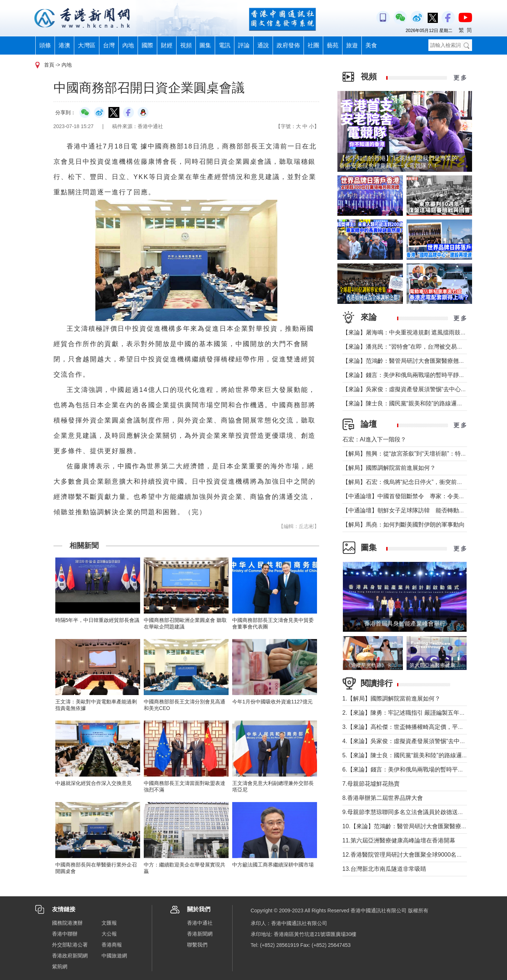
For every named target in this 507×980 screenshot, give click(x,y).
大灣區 (87, 45)
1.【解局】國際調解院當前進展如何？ (391, 699)
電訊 (225, 45)
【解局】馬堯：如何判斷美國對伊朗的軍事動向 (404, 525)
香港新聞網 (200, 934)
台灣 (109, 45)
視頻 (186, 45)
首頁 (49, 65)
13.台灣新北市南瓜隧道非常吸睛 (384, 869)
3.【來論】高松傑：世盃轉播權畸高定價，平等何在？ (412, 727)
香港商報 (112, 945)
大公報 (109, 934)
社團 (313, 45)
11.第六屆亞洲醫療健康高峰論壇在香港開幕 (399, 840)
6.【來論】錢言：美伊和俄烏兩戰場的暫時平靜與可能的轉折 (421, 769)
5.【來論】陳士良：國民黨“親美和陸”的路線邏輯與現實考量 (420, 755)
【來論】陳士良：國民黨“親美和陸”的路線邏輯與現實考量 (417, 403)
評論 (244, 45)
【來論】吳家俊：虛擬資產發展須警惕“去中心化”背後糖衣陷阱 (423, 389)
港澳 (64, 45)
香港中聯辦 (65, 934)
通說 (263, 45)
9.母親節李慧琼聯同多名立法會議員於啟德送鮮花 (406, 812)
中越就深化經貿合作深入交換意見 (94, 783)
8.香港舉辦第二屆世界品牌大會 (383, 798)
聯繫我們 (197, 945)
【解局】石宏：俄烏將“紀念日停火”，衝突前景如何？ (411, 482)
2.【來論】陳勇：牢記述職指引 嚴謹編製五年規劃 (407, 713)
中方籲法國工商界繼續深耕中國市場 (273, 865)
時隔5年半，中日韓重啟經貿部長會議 (98, 620)
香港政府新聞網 (70, 956)
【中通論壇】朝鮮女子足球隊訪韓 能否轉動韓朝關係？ (415, 510)
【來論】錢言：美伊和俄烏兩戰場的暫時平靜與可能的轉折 (418, 375)
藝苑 (333, 45)
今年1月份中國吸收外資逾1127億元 (272, 702)
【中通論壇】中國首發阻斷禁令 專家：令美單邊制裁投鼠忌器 (424, 496)
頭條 (45, 45)
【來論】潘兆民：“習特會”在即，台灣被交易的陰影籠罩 (414, 347)
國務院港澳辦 (67, 923)
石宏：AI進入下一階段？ (374, 439)
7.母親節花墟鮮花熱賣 (371, 784)
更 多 (460, 78)
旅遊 (352, 45)
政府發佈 (288, 45)
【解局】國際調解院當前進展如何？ (389, 468)
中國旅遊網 (114, 956)
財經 (167, 45)
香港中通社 (200, 923)
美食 (371, 45)
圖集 (205, 45)
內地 (128, 45)
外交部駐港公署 (70, 945)
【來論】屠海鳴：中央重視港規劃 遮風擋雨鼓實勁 (407, 332)
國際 (147, 45)
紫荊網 (60, 967)
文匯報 (109, 923)
